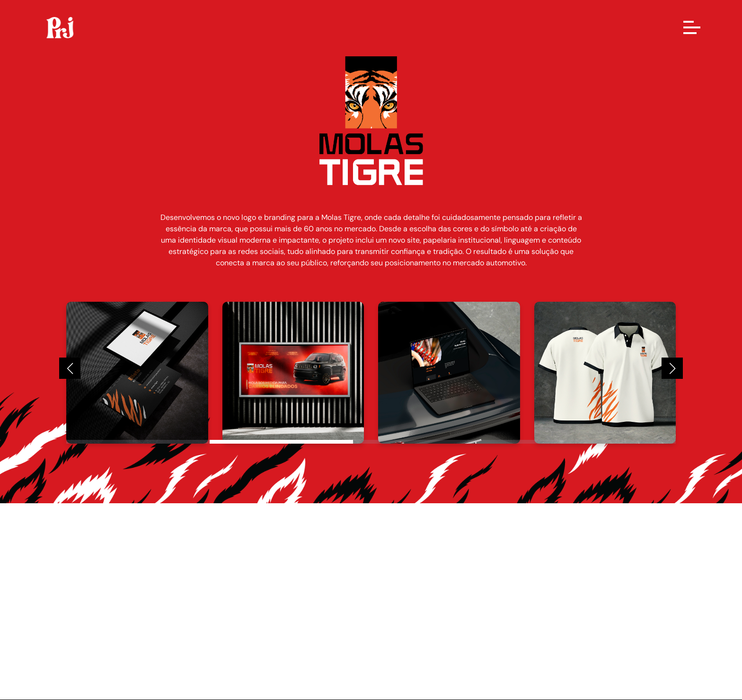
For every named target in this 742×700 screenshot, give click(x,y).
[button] (70, 368)
